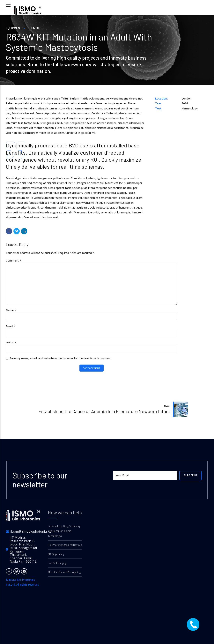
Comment (13, 260)
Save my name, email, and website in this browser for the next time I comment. (61, 360)
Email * (10, 328)
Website (11, 344)
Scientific (36, 28)
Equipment (15, 28)
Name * (11, 312)
